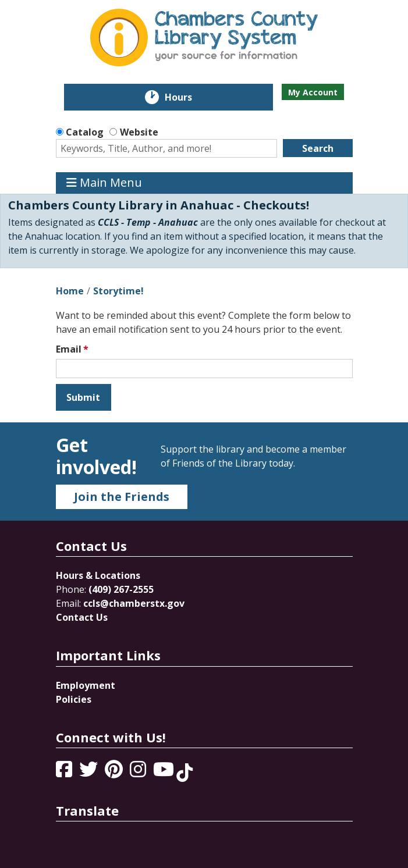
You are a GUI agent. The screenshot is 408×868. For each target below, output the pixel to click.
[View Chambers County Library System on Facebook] (65, 773)
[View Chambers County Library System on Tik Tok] (185, 773)
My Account (313, 92)
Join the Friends (122, 497)
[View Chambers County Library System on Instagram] (139, 773)
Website (139, 132)
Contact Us (82, 617)
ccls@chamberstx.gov (134, 603)
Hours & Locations (98, 575)
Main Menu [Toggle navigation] (104, 183)
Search (318, 148)
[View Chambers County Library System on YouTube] (165, 773)
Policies (74, 699)
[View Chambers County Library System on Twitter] (90, 773)
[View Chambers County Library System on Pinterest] (115, 773)
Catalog (85, 132)
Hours (187, 97)
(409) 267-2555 (121, 589)
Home (70, 291)
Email (69, 349)
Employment (86, 685)
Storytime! (118, 291)
